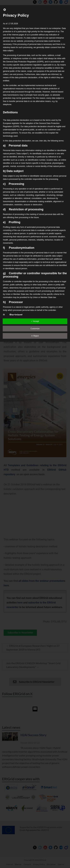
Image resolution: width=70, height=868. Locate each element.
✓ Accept (35, 321)
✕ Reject (35, 336)
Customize (35, 329)
